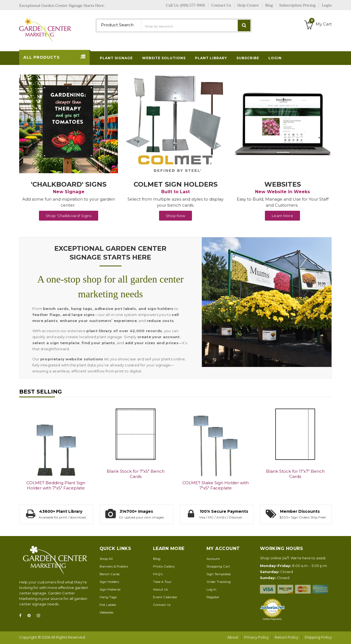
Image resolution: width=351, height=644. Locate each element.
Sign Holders (109, 582)
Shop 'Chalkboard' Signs (69, 216)
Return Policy (287, 637)
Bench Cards (110, 574)
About (233, 637)
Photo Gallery (164, 566)
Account (213, 559)
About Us (160, 589)
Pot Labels (108, 605)
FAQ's (158, 574)
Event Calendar (165, 597)
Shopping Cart (218, 566)
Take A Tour (162, 582)
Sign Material (110, 589)
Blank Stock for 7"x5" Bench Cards (136, 474)
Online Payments (272, 619)
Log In (211, 589)
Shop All (106, 559)
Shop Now (175, 216)
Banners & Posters (114, 566)
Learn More (282, 216)
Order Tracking (219, 582)
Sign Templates (219, 574)
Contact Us (162, 605)
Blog (157, 559)
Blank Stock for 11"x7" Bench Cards (295, 474)
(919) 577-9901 (193, 5)
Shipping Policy (318, 637)
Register (213, 597)
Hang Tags (108, 597)
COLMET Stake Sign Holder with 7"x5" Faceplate (216, 485)
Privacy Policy (257, 637)
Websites (106, 612)
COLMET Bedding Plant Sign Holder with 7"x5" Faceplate (56, 485)
